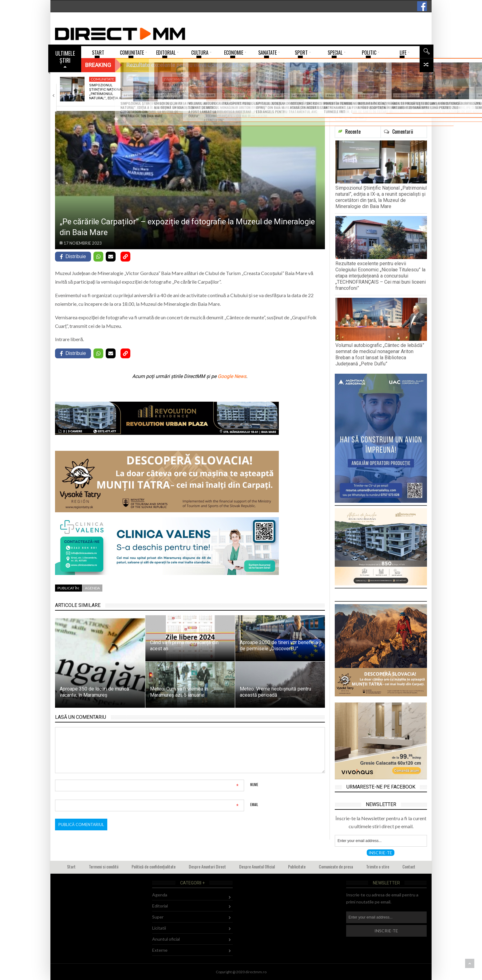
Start (71, 866)
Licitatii (159, 928)
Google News (232, 376)
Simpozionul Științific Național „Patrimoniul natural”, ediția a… (106, 92)
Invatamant (175, 79)
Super (158, 917)
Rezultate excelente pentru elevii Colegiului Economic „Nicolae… (181, 92)
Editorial (160, 906)
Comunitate (103, 79)
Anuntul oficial (166, 939)
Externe (160, 950)
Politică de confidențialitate (154, 866)
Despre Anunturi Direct (207, 866)
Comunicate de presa (336, 866)
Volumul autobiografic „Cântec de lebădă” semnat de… (253, 92)
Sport (389, 79)
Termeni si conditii (104, 866)
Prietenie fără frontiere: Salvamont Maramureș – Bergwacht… (322, 94)
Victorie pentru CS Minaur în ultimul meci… (399, 90)
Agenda (92, 588)
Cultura (245, 79)
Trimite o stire (378, 866)
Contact (409, 866)
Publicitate (297, 866)
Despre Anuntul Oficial (257, 866)
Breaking (98, 65)
